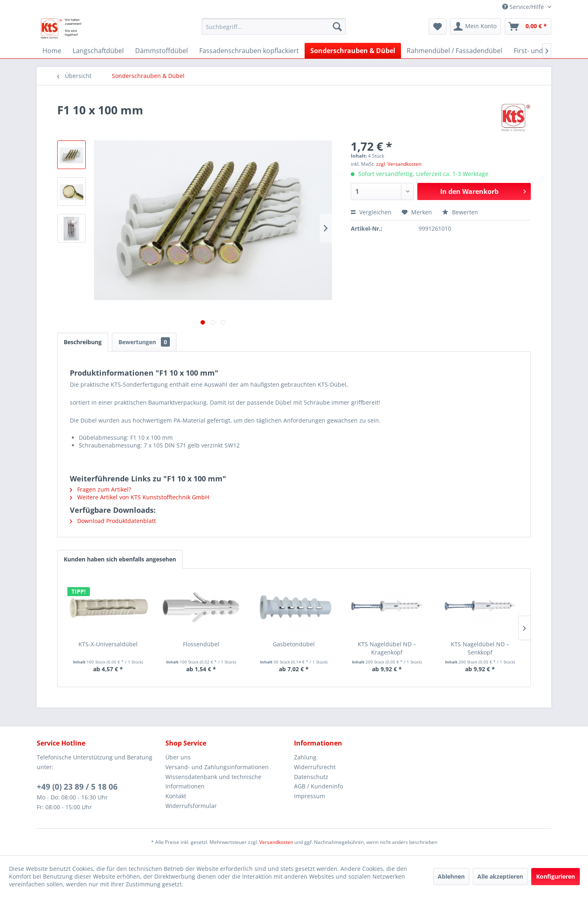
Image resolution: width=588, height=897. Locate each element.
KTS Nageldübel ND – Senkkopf (480, 648)
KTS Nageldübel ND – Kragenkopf (387, 648)
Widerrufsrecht (315, 767)
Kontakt (176, 796)
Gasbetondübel (294, 644)
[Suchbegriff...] (274, 27)
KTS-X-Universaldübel (108, 644)
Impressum (310, 796)
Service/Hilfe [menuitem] (524, 7)
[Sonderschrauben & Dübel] (353, 51)
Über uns (178, 757)
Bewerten (460, 212)
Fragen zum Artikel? (100, 489)
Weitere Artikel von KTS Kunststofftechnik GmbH (139, 497)
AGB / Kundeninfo (318, 786)
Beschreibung (83, 342)
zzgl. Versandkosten (399, 164)
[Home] (52, 51)
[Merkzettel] (438, 27)
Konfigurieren (556, 876)
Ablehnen (451, 876)
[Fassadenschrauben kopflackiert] (249, 51)
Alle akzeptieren (500, 876)
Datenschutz (311, 777)
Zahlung (305, 757)
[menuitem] (274, 27)
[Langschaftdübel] (98, 51)
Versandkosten (276, 842)
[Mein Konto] (476, 27)
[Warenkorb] (528, 27)
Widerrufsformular (191, 806)
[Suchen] (337, 27)
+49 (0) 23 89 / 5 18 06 (77, 787)
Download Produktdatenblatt (113, 521)
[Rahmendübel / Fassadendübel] (454, 51)
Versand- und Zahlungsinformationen (217, 767)
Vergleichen (371, 212)
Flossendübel (201, 644)
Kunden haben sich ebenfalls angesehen (120, 559)
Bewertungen (144, 342)
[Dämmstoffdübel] (161, 51)
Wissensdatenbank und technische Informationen (213, 782)
